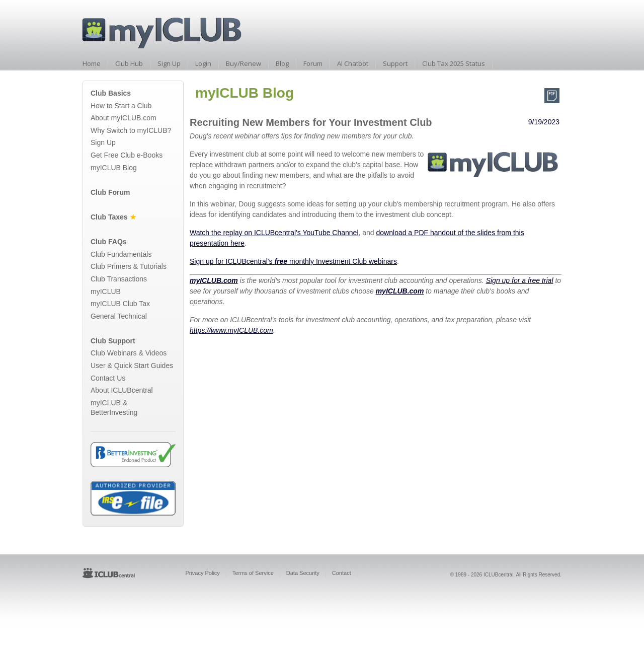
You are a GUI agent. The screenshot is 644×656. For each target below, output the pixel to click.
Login (203, 63)
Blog (282, 63)
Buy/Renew (244, 63)
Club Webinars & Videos (129, 353)
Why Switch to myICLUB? (131, 130)
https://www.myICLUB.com (231, 330)
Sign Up (169, 63)
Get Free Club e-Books (127, 155)
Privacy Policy (202, 573)
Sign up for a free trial (520, 280)
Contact (342, 573)
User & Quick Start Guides (132, 366)
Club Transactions (119, 279)
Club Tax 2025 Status (454, 63)
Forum (313, 63)
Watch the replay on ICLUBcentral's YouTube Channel (274, 233)
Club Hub (129, 63)
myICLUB (106, 291)
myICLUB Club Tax (120, 304)
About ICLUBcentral (122, 390)
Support (395, 63)
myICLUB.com (214, 280)
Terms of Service (253, 573)
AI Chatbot (353, 63)
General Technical (119, 316)
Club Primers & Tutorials (129, 266)
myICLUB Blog (114, 168)
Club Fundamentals (121, 254)
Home (92, 63)
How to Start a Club (121, 106)
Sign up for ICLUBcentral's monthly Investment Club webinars (293, 261)
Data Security (303, 573)
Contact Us (108, 378)
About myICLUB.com (124, 118)
